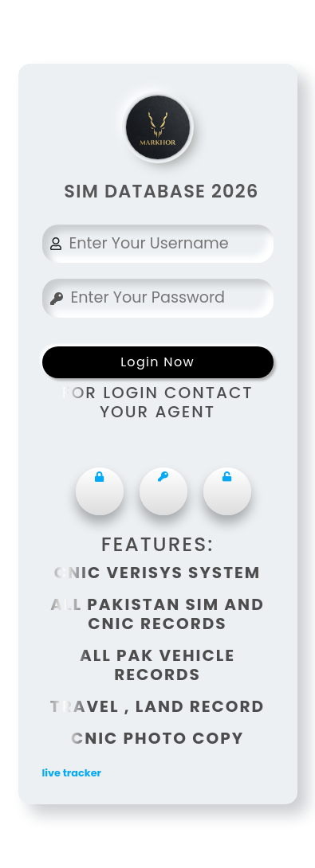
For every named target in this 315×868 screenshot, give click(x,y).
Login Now (157, 362)
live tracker (72, 773)
